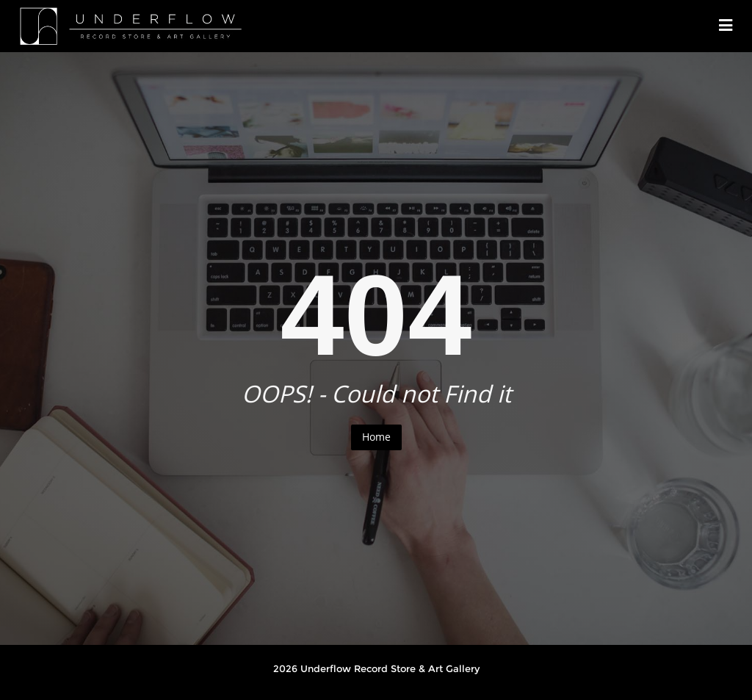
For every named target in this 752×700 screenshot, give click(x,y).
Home (376, 437)
